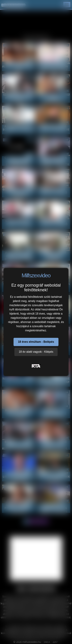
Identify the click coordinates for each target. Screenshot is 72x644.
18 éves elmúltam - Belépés (36, 342)
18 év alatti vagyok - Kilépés (36, 352)
